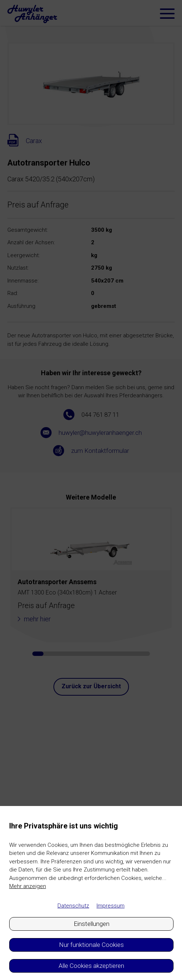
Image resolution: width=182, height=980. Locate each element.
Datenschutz (73, 906)
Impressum (111, 906)
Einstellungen (92, 924)
